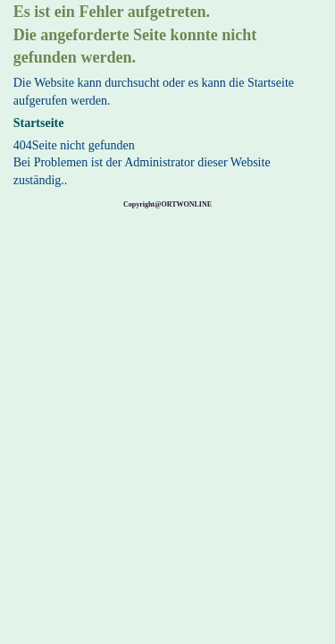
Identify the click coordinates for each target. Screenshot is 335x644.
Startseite (39, 123)
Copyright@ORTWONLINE (167, 204)
